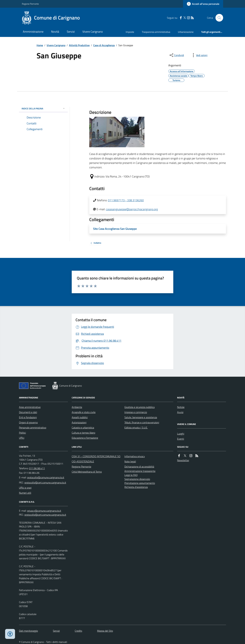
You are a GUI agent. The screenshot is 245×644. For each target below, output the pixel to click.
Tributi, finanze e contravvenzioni (142, 422)
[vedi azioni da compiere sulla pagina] (199, 55)
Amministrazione (33, 32)
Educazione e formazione (85, 438)
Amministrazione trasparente (140, 471)
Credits (78, 631)
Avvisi (180, 412)
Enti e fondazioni (28, 417)
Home (40, 45)
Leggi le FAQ (131, 475)
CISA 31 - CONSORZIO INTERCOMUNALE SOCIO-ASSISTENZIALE (96, 459)
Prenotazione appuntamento (140, 483)
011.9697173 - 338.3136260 (126, 200)
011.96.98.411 (37, 468)
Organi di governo (28, 422)
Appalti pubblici (80, 417)
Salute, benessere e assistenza (141, 417)
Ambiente (77, 407)
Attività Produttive (79, 45)
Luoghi (181, 434)
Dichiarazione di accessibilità (139, 467)
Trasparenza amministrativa (156, 32)
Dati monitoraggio (28, 631)
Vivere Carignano (93, 32)
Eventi (181, 439)
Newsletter (183, 460)
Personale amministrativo (33, 428)
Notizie (181, 407)
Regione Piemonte (30, 4)
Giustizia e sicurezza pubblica (140, 407)
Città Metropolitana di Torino (87, 472)
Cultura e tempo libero (83, 433)
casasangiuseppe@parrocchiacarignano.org (132, 209)
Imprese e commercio (136, 412)
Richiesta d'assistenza (136, 487)
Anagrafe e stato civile (84, 412)
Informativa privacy (135, 456)
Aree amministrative (30, 407)
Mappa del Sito (105, 631)
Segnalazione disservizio (137, 479)
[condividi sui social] (176, 55)
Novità (55, 32)
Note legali (130, 461)
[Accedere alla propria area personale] (203, 4)
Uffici (22, 438)
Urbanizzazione (186, 32)
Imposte (130, 32)
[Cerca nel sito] (218, 18)
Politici (22, 433)
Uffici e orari (25, 488)
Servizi (71, 32)
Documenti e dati (28, 412)
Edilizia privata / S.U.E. (136, 428)
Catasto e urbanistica (83, 428)
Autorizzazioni (79, 422)
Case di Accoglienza (104, 45)
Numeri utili (25, 493)
